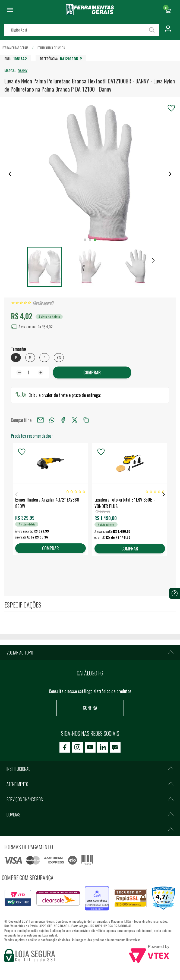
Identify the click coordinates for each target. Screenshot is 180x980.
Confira (90, 708)
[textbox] (82, 30)
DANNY (23, 71)
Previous (16, 494)
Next (164, 494)
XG (59, 357)
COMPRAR (92, 372)
